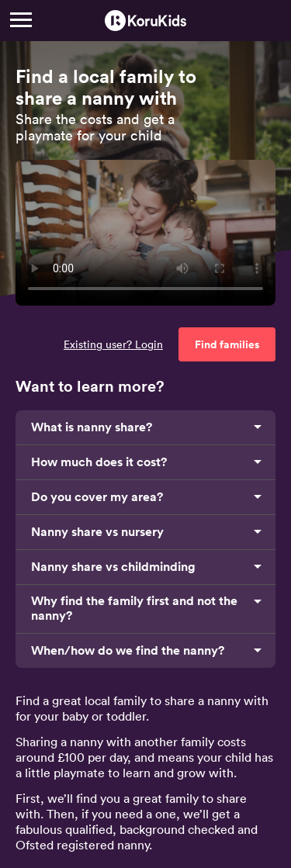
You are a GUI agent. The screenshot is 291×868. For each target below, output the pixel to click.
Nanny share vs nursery (97, 532)
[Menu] (21, 19)
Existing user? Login (113, 344)
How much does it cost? (99, 462)
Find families (227, 344)
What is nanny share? (92, 427)
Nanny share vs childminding (113, 567)
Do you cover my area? (97, 497)
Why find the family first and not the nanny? (134, 608)
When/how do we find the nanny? (128, 650)
